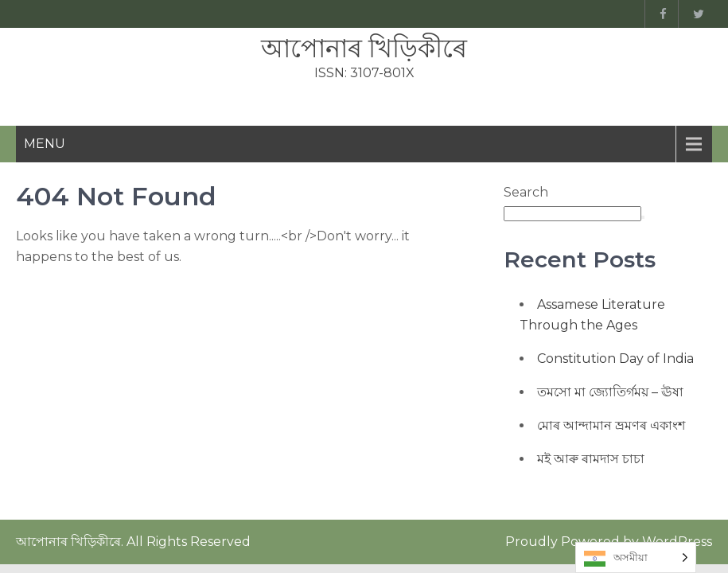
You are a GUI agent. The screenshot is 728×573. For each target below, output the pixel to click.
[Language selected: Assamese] (636, 557)
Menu (45, 144)
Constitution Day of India (615, 359)
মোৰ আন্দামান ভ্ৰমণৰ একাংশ (611, 425)
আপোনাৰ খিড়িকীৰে (364, 48)
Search (526, 192)
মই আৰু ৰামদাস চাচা (591, 459)
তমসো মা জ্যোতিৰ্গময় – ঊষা (610, 392)
